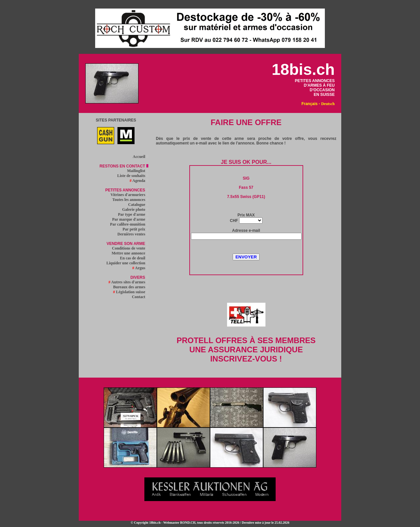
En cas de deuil (134, 258)
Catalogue (138, 205)
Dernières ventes (133, 234)
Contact (140, 297)
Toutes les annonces (130, 200)
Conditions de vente (130, 248)
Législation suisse (131, 292)
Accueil (141, 157)
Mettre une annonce (130, 253)
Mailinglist (137, 171)
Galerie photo (135, 209)
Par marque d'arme (130, 219)
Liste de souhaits (133, 176)
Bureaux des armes (131, 287)
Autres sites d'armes (128, 282)
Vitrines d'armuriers (129, 195)
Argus (140, 268)
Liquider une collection (127, 263)
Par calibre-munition (129, 224)
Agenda (139, 181)
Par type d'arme (133, 214)
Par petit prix (135, 229)
